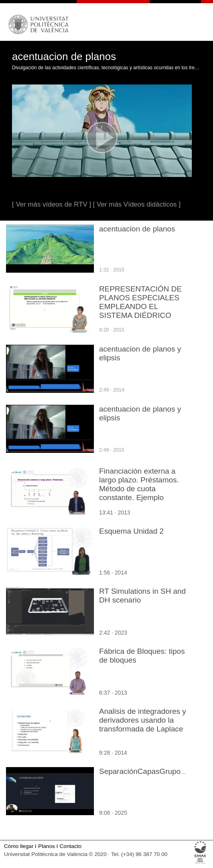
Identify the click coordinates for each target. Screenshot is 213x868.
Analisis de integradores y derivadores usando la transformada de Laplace (143, 720)
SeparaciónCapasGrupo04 (144, 771)
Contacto (71, 846)
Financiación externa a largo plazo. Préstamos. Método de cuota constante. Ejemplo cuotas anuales (139, 489)
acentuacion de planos (137, 229)
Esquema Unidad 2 (131, 531)
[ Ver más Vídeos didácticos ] (137, 204)
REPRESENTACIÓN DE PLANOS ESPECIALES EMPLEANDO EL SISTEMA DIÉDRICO (140, 302)
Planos (47, 846)
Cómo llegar (19, 846)
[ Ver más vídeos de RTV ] (52, 204)
